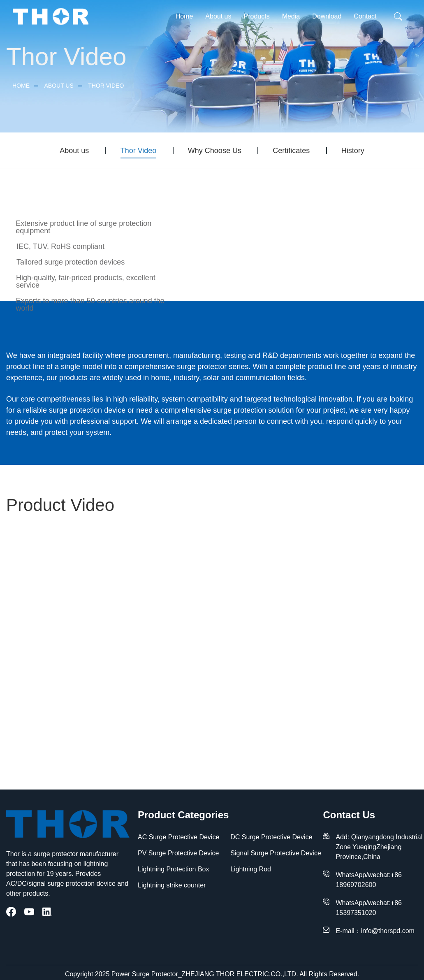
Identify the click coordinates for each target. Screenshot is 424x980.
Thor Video (106, 86)
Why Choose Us (215, 151)
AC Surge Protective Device (178, 837)
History (353, 151)
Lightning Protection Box (173, 869)
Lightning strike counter (172, 885)
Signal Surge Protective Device (276, 853)
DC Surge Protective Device (271, 837)
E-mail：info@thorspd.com (375, 931)
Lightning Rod (251, 869)
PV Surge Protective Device (178, 853)
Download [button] (327, 16)
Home (184, 16)
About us (59, 86)
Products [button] (256, 16)
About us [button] (218, 16)
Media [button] (291, 16)
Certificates (291, 151)
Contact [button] (365, 16)
